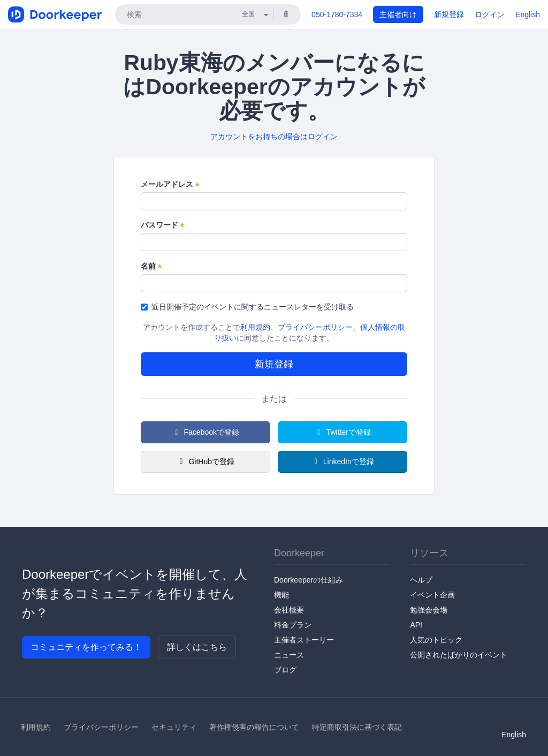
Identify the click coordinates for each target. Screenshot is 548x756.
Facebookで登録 (205, 432)
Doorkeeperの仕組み (309, 580)
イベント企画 (432, 595)
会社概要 (289, 610)
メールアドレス (170, 185)
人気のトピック (436, 640)
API (416, 625)
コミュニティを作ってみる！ (86, 647)
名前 (151, 267)
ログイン (490, 14)
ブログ (285, 670)
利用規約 (255, 327)
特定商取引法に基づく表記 (357, 727)
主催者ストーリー (304, 640)
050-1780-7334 (337, 14)
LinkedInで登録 (342, 462)
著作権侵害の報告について (254, 727)
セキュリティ (174, 727)
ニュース (289, 655)
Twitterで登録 (342, 432)
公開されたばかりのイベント (459, 655)
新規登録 (449, 14)
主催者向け (398, 14)
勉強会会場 (429, 610)
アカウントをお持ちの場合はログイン (274, 137)
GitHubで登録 (205, 462)
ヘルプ (421, 580)
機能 (281, 595)
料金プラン (293, 625)
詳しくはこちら (197, 647)
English (528, 14)
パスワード (162, 225)
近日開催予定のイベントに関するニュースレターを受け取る (247, 307)
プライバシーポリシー (315, 327)
